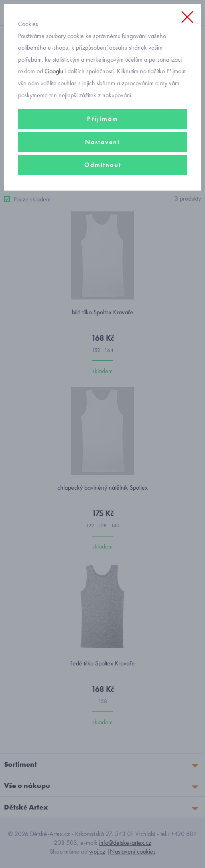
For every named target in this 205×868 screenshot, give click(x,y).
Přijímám (103, 119)
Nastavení (102, 142)
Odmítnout (103, 165)
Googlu (54, 71)
